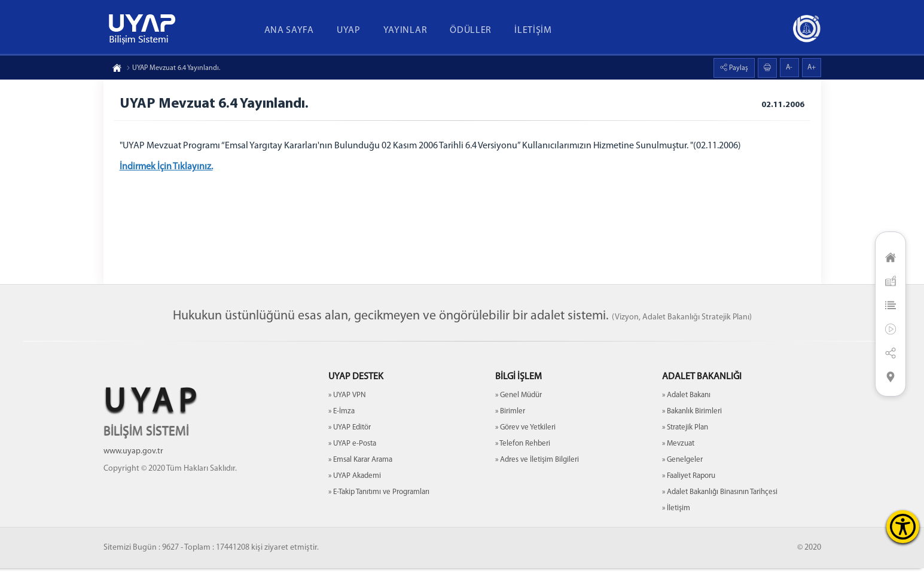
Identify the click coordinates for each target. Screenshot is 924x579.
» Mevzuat (678, 454)
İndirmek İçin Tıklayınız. (168, 169)
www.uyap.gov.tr (133, 462)
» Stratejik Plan (685, 438)
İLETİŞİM (533, 31)
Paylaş (738, 68)
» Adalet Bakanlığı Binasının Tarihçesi (720, 503)
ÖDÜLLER (471, 31)
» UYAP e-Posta (352, 454)
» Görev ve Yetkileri (525, 438)
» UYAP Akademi (355, 487)
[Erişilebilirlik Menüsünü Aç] (903, 527)
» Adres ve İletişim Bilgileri (537, 470)
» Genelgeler (682, 470)
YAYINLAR (405, 31)
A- (789, 68)
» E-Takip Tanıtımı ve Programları (379, 503)
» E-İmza (341, 422)
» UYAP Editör (350, 438)
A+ (812, 68)
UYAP (349, 31)
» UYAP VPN (347, 406)
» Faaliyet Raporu (689, 487)
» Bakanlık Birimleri (692, 422)
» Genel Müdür (519, 406)
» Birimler (510, 422)
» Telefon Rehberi (523, 454)
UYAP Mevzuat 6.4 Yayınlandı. (173, 68)
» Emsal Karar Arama (360, 470)
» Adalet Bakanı (686, 406)
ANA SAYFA (289, 31)
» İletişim (676, 519)
